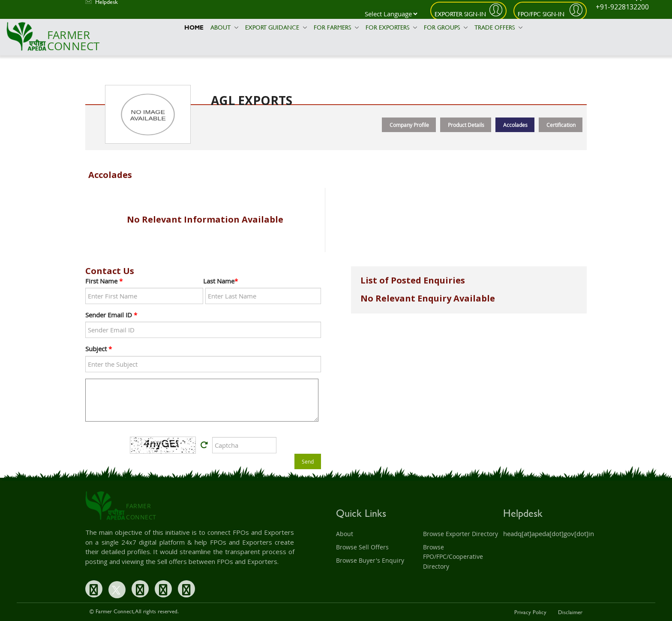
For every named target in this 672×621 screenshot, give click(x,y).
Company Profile (409, 125)
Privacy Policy (530, 612)
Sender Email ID (111, 315)
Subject (99, 349)
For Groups (446, 27)
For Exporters (391, 27)
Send (308, 461)
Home (194, 27)
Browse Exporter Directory (460, 534)
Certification (561, 125)
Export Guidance (276, 27)
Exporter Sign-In (460, 14)
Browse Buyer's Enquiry (370, 560)
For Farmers (336, 27)
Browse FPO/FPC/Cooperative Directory (453, 557)
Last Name (220, 281)
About (224, 27)
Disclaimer (570, 612)
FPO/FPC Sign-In (542, 14)
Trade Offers (498, 27)
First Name (104, 281)
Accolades (515, 125)
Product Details (466, 125)
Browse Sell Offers (362, 547)
